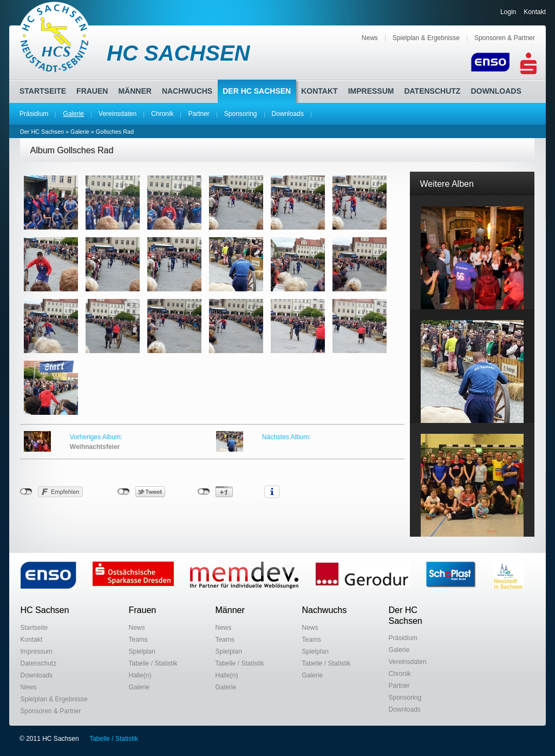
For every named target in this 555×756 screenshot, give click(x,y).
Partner (198, 114)
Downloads (288, 114)
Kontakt (535, 12)
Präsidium (34, 114)
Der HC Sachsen (257, 91)
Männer (135, 91)
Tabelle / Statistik (153, 663)
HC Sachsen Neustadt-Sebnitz (55, 37)
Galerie (73, 114)
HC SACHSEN (178, 53)
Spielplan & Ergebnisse (426, 38)
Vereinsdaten (117, 114)
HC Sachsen (45, 610)
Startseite (43, 91)
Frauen (92, 91)
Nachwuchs (187, 91)
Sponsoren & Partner (505, 38)
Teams (138, 640)
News (370, 38)
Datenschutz (432, 91)
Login (508, 12)
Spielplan (142, 651)
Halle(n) (140, 675)
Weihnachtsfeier (95, 447)
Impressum (371, 91)
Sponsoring (241, 114)
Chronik (162, 114)
